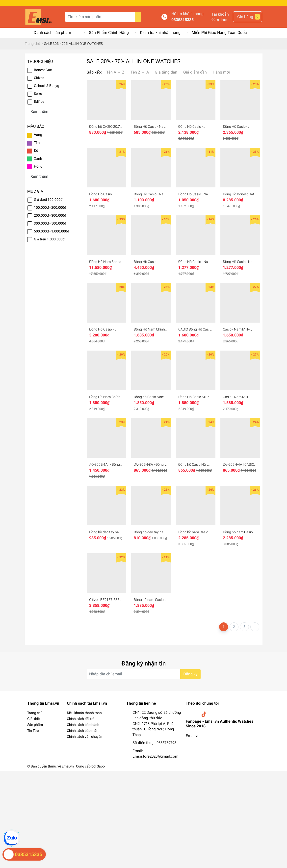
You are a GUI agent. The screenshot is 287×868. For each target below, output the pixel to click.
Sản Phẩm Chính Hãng (109, 33)
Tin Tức (33, 731)
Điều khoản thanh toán (84, 713)
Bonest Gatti (44, 70)
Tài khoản (220, 14)
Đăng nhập (219, 20)
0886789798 (166, 743)
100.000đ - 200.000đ (50, 207)
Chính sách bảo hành (83, 725)
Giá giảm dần (195, 72)
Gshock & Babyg (47, 86)
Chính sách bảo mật (82, 731)
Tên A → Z (115, 72)
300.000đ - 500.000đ (50, 223)
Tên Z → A (140, 72)
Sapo (101, 766)
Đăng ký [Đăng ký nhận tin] (190, 674)
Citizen (39, 78)
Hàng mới (221, 72)
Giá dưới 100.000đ (48, 200)
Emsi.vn (193, 736)
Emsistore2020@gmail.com (155, 756)
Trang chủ (35, 713)
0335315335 (183, 20)
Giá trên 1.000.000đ (49, 239)
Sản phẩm (35, 725)
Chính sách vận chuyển (85, 737)
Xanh (38, 158)
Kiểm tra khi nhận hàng (160, 33)
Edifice (39, 102)
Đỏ (36, 151)
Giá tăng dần (166, 72)
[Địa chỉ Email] (144, 674)
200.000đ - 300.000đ (50, 215)
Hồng (38, 166)
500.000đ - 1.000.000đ (52, 231)
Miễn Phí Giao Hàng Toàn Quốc (219, 33)
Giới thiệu (34, 719)
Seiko (38, 94)
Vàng (38, 135)
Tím (37, 143)
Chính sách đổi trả (81, 719)
